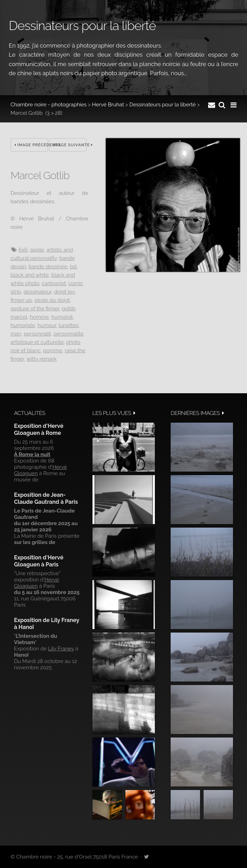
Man (16, 334)
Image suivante (70, 145)
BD (73, 267)
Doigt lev (64, 292)
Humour (47, 325)
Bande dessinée (48, 267)
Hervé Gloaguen (36, 583)
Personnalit (37, 334)
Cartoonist (54, 283)
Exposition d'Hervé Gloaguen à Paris (39, 561)
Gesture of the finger (35, 309)
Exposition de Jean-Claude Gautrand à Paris (46, 498)
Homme (39, 317)
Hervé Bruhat (108, 105)
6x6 (23, 250)
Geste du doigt (52, 300)
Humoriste (23, 325)
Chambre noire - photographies (49, 105)
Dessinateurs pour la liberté (162, 105)
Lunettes (68, 325)
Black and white (30, 275)
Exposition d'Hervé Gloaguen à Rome (39, 429)
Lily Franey (61, 649)
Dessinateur (37, 292)
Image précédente (31, 145)
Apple (37, 250)
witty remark (41, 359)
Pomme (53, 351)
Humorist (62, 317)
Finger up (21, 300)
